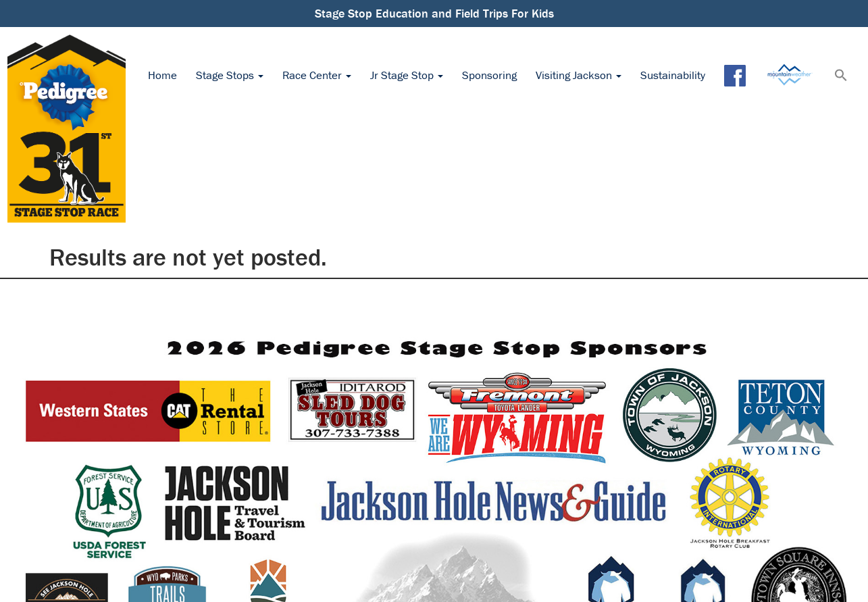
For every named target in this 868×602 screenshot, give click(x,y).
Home (162, 75)
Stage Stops (230, 75)
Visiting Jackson (579, 75)
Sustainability (673, 75)
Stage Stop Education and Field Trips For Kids (434, 13)
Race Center (317, 75)
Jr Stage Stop (407, 75)
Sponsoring (489, 75)
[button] (841, 76)
